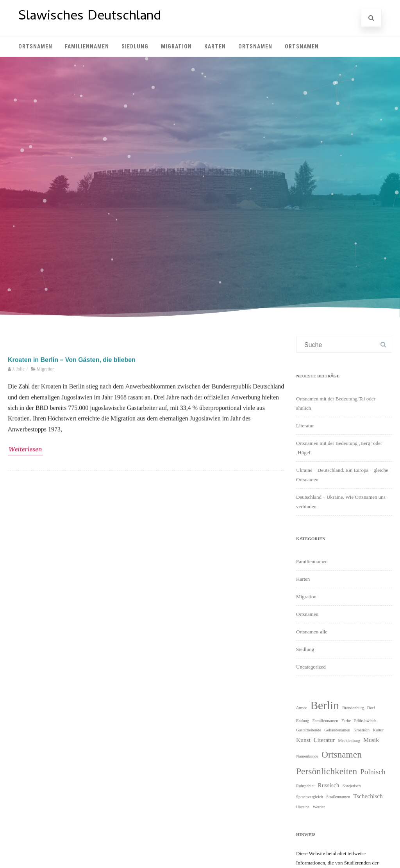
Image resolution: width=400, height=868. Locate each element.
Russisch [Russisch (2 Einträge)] (328, 785)
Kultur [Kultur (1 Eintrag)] (378, 730)
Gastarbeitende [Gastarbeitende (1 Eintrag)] (309, 730)
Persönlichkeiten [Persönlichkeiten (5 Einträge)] (327, 771)
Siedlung (135, 46)
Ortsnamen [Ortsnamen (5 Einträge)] (342, 754)
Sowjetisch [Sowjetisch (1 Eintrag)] (352, 786)
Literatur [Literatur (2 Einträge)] (324, 740)
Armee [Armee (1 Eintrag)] (302, 708)
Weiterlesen (25, 571)
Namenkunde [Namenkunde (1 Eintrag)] (307, 756)
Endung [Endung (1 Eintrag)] (303, 720)
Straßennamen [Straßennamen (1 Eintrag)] (338, 797)
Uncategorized (311, 667)
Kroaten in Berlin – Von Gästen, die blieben (72, 482)
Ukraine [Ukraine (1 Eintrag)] (303, 807)
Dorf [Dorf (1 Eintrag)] (371, 708)
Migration (176, 46)
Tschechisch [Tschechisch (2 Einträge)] (368, 796)
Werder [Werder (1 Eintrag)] (319, 807)
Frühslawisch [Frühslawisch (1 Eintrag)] (365, 720)
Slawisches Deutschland (90, 17)
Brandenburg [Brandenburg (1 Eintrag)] (353, 708)
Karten (215, 46)
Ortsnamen (35, 46)
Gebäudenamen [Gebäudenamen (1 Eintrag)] (337, 730)
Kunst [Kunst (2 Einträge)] (303, 740)
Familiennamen (87, 46)
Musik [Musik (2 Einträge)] (371, 740)
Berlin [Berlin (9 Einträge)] (325, 705)
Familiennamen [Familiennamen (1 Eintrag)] (325, 720)
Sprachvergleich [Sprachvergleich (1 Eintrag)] (310, 797)
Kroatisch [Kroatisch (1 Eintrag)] (362, 730)
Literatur (305, 426)
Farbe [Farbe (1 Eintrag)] (346, 720)
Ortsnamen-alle (312, 632)
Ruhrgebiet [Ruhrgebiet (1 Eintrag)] (305, 786)
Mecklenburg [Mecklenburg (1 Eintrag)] (349, 740)
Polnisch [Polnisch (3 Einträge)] (373, 772)
